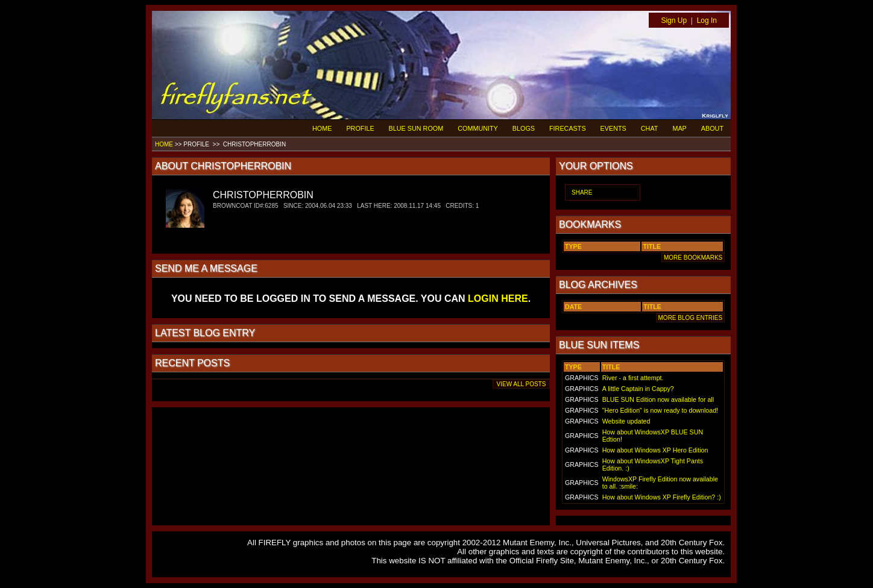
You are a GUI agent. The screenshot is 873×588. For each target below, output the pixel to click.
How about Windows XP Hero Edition (655, 450)
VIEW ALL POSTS (521, 384)
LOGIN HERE (498, 299)
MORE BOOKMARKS (693, 258)
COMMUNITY (478, 128)
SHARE (582, 192)
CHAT (650, 128)
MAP (679, 128)
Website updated (626, 421)
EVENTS (613, 128)
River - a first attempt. (633, 378)
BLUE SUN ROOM (416, 128)
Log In (707, 20)
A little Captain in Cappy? (638, 389)
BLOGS (524, 128)
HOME (322, 128)
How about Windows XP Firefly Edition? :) (662, 497)
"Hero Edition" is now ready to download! (660, 410)
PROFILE (360, 128)
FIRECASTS (568, 128)
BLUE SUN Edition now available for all (658, 399)
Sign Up (674, 20)
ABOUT (712, 128)
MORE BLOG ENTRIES (690, 318)
